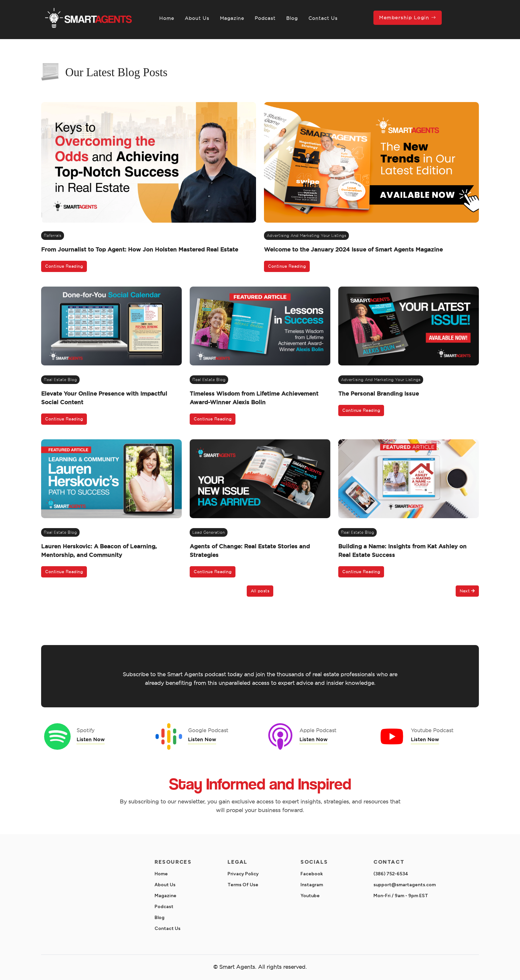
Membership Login (408, 18)
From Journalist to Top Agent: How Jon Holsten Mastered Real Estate (140, 249)
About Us (197, 18)
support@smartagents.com (405, 885)
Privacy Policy (243, 874)
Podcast (265, 18)
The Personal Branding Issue (379, 393)
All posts (260, 591)
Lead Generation (209, 532)
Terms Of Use (243, 885)
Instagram (312, 885)
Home (167, 18)
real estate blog (60, 380)
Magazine (232, 18)
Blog (292, 18)
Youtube (310, 896)
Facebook (312, 874)
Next (467, 591)
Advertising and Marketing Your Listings (306, 235)
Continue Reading (64, 266)
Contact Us (323, 18)
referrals (53, 235)
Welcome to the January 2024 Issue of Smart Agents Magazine (353, 249)
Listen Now (91, 739)
